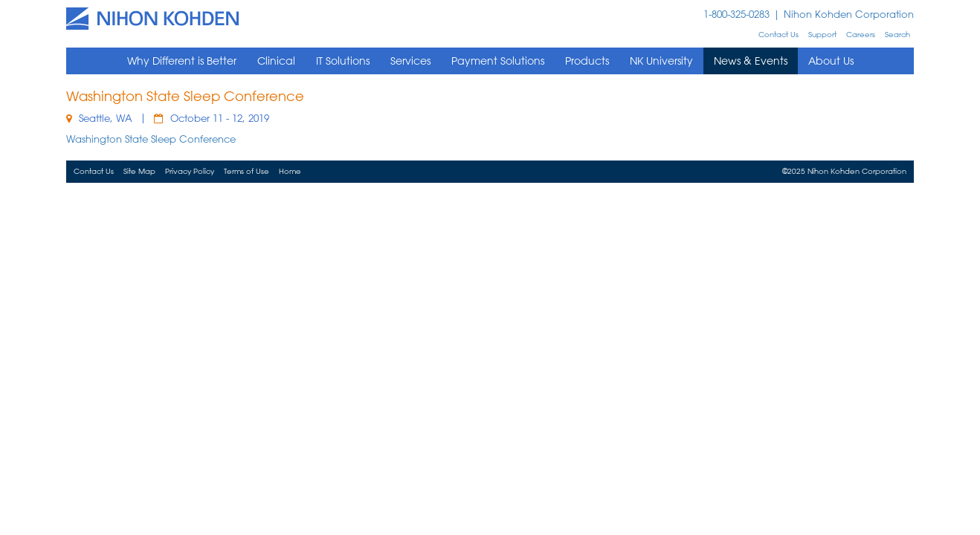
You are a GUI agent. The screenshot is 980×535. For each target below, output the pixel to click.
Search (897, 35)
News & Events (751, 61)
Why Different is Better (182, 61)
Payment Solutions (498, 61)
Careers (861, 35)
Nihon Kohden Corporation (849, 14)
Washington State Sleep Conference (151, 139)
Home (290, 171)
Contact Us (778, 35)
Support (822, 35)
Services (410, 61)
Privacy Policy (190, 171)
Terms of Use (246, 171)
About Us (831, 61)
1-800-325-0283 (736, 14)
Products (587, 61)
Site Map (139, 171)
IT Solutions (343, 61)
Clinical (276, 61)
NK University (661, 61)
